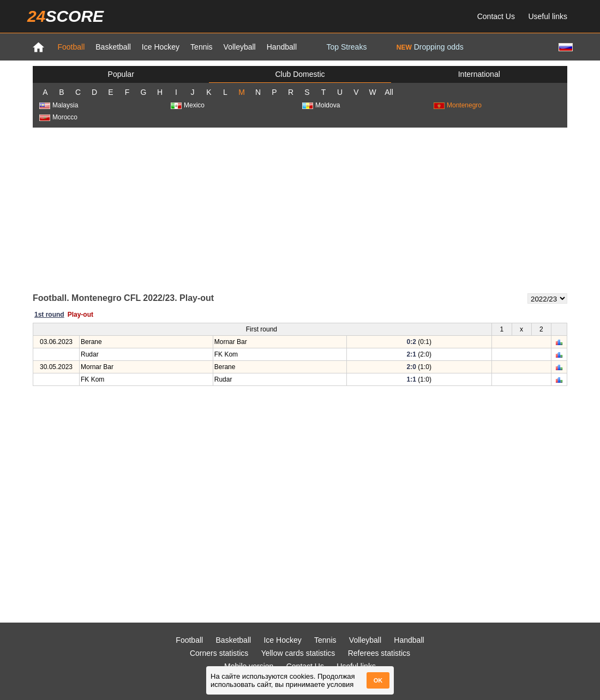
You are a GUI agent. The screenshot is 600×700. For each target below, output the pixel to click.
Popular (121, 74)
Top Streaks (346, 47)
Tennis (201, 47)
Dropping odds (430, 47)
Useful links (548, 16)
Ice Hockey (161, 47)
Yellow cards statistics (298, 653)
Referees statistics (379, 653)
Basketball (113, 47)
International (479, 74)
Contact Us (496, 16)
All (389, 92)
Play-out (80, 315)
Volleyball (240, 47)
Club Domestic (300, 74)
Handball (282, 47)
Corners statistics (219, 653)
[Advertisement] (300, 209)
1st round (49, 315)
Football (71, 47)
